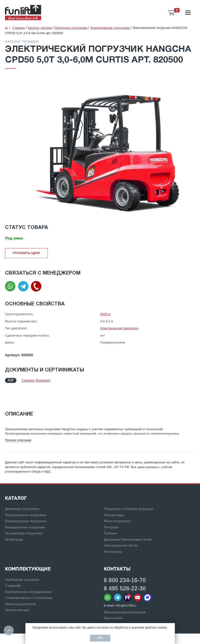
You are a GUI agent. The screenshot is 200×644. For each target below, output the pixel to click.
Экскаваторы (114, 496)
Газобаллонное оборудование (29, 573)
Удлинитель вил (17, 591)
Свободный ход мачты (22, 561)
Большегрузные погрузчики (26, 502)
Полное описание (18, 421)
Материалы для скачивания (125, 594)
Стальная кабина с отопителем (29, 579)
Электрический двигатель (119, 328)
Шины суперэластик (20, 585)
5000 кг (105, 314)
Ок (100, 638)
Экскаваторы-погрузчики (24, 515)
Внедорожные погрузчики (25, 509)
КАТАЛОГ (16, 479)
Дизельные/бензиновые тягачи (128, 521)
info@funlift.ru (126, 587)
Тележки (111, 515)
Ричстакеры (113, 533)
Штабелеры (14, 521)
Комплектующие (28, 550)
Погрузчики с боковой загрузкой (129, 490)
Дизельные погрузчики (22, 490)
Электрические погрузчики (26, 496)
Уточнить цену (26, 253)
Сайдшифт (13, 567)
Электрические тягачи (121, 527)
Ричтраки (111, 509)
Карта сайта (113, 599)
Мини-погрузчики (117, 502)
